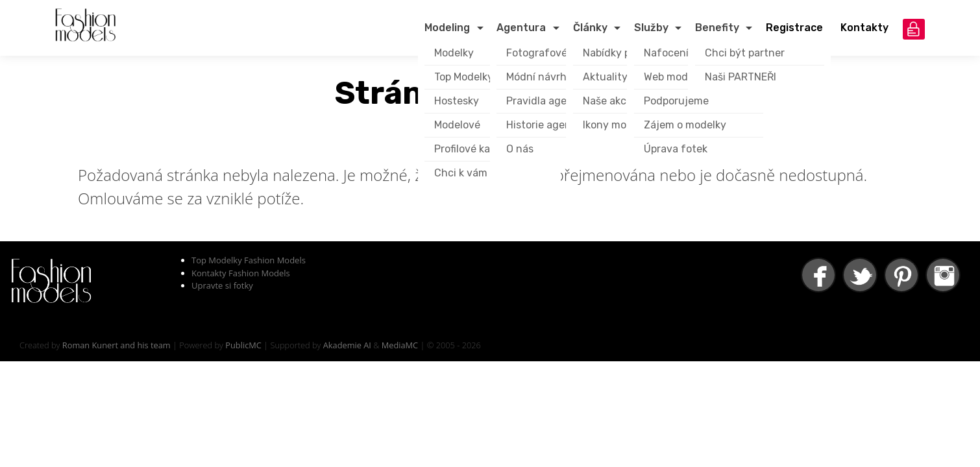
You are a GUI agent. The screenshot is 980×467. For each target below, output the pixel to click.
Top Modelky (464, 77)
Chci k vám (461, 173)
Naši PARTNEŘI (741, 77)
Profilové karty (469, 149)
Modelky (454, 53)
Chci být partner (745, 53)
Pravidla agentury (550, 101)
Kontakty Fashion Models (241, 273)
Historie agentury (549, 125)
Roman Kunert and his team (116, 345)
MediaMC (400, 345)
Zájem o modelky (685, 125)
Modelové (457, 125)
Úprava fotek (676, 149)
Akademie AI (347, 345)
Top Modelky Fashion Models (249, 260)
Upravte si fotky (222, 285)
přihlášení (914, 29)
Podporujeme (676, 101)
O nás (520, 149)
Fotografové (537, 53)
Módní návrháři (543, 77)
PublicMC (243, 345)
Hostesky (457, 101)
